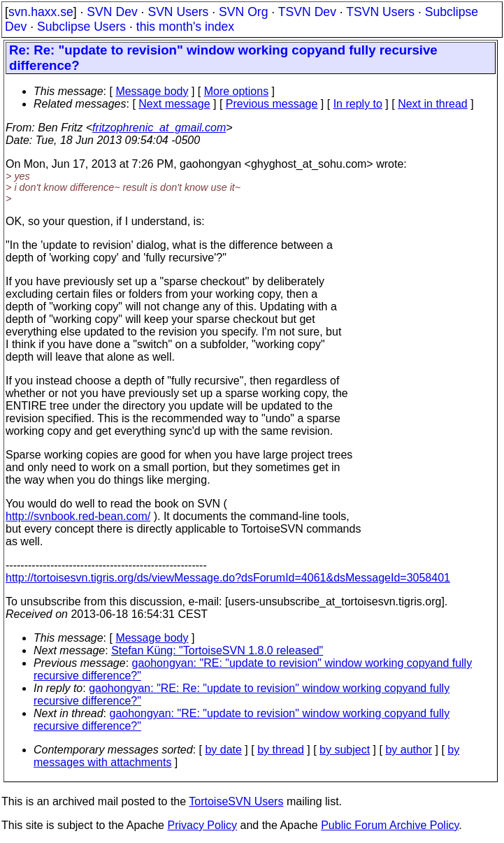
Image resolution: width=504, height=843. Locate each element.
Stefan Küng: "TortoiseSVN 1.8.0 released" (217, 650)
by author (409, 750)
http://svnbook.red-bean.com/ (78, 516)
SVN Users (178, 12)
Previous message (272, 104)
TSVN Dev (307, 12)
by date (223, 750)
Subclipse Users (81, 27)
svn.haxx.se (41, 12)
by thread (281, 750)
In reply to (358, 104)
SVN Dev (112, 12)
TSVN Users (380, 12)
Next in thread (433, 104)
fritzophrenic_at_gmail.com (159, 128)
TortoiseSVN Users (236, 801)
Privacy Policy (202, 825)
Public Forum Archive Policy (390, 825)
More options (237, 91)
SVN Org (243, 12)
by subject (345, 750)
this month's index (185, 27)
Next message (174, 104)
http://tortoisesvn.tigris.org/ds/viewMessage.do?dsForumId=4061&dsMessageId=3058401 (228, 578)
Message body (152, 91)
